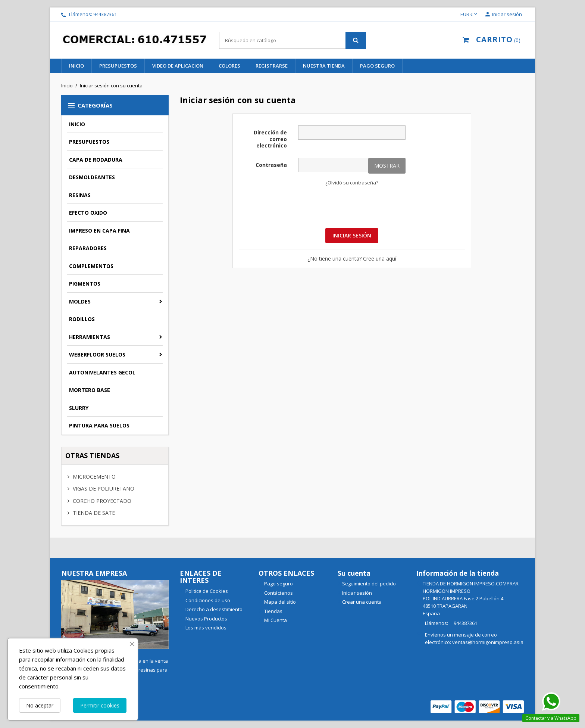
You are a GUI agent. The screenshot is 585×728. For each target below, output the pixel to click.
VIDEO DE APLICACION (178, 66)
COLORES (229, 66)
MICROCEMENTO (93, 477)
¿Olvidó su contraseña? (352, 183)
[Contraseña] (333, 165)
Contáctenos (278, 593)
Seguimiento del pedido (369, 584)
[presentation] (352, 206)
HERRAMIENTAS (90, 337)
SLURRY (79, 408)
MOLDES (80, 301)
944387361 (105, 14)
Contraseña (271, 165)
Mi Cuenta (275, 620)
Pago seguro (377, 66)
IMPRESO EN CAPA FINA (99, 231)
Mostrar (387, 166)
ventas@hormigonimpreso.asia (488, 642)
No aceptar (40, 705)
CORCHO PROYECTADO (101, 501)
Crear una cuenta (362, 602)
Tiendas (273, 611)
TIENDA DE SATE (93, 513)
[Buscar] (292, 40)
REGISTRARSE (272, 66)
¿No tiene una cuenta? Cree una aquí (352, 259)
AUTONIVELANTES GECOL (102, 372)
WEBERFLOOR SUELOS (97, 354)
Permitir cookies (100, 705)
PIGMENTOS (85, 284)
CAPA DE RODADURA (96, 160)
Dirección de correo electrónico (270, 139)
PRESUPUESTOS (118, 66)
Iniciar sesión (352, 235)
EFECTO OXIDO (88, 213)
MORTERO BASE (90, 390)
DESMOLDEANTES (92, 177)
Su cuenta (354, 573)
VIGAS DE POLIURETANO (103, 489)
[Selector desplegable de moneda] (470, 15)
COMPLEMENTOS (91, 266)
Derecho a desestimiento (213, 609)
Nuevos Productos (206, 619)
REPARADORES (88, 248)
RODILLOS (82, 319)
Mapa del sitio (279, 602)
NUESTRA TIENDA (324, 66)
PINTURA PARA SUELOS (99, 425)
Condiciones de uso (207, 600)
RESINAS (80, 195)
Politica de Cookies (206, 591)
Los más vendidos (205, 628)
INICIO (76, 66)
